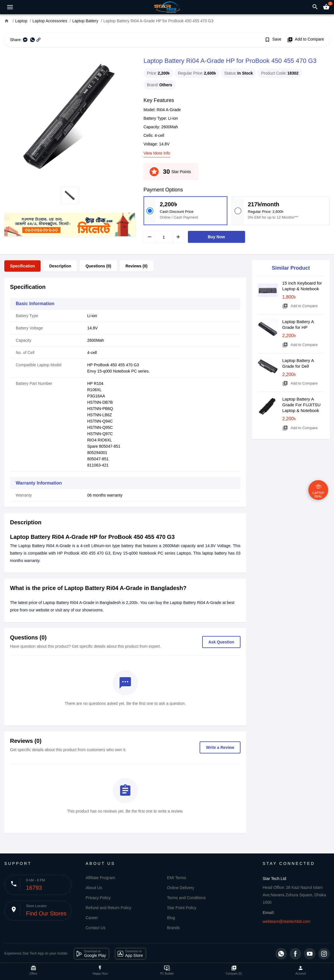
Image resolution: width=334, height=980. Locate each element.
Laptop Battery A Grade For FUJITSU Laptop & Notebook (301, 405)
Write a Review (220, 747)
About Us (94, 888)
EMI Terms (177, 878)
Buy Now (216, 237)
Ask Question (221, 642)
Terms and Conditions (186, 898)
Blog (171, 918)
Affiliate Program (101, 878)
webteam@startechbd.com (287, 921)
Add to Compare (306, 40)
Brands (173, 928)
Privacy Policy (98, 898)
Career (92, 918)
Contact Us (96, 928)
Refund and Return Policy (109, 908)
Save (273, 40)
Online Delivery (181, 888)
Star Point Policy (182, 908)
